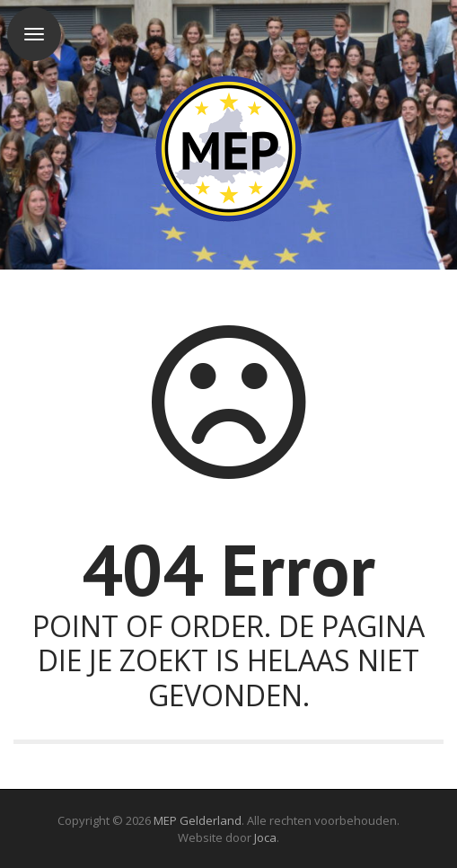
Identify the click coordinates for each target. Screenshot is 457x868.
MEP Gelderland (198, 820)
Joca (265, 837)
